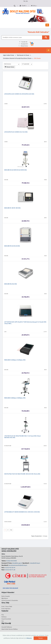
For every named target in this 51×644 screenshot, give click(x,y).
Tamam (41, 638)
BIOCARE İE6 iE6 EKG (11, 284)
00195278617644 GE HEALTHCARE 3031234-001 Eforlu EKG (22, 474)
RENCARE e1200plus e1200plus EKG (15, 360)
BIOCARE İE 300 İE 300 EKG (12, 208)
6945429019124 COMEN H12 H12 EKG (16, 132)
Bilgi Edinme (5, 598)
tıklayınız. (29, 638)
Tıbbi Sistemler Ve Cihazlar (23, 55)
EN (27, 1)
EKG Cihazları (37, 58)
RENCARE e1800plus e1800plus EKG (15, 398)
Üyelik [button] (23, 6)
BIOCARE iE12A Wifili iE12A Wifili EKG (16, 170)
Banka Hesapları (6, 596)
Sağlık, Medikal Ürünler (9, 55)
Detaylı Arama (23, 46)
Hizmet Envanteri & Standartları (10, 601)
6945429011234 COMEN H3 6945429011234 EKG (19, 94)
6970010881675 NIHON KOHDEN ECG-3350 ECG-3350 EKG (22, 512)
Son (11, 530)
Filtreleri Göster (9, 67)
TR (24, 1)
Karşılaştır (23, 44)
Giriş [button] (34, 6)
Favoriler (23, 42)
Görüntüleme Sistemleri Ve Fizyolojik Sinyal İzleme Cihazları (17, 58)
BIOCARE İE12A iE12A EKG (12, 246)
